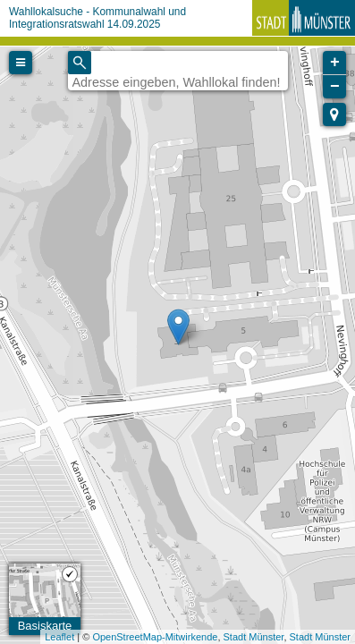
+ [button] (335, 63)
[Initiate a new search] (80, 63)
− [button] (335, 87)
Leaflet (59, 637)
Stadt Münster (254, 637)
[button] (334, 114)
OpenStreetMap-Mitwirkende (155, 637)
